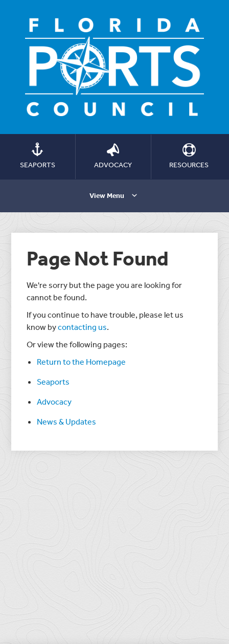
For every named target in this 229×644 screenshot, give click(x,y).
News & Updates (66, 421)
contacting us (82, 327)
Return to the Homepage (81, 362)
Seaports (53, 382)
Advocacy (54, 402)
